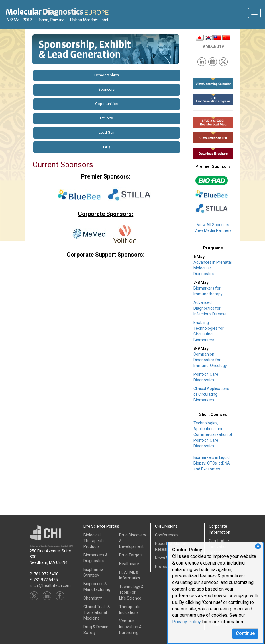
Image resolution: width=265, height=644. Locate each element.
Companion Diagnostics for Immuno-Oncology (210, 360)
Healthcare (129, 564)
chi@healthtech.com (52, 585)
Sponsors (106, 89)
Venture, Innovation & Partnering (130, 627)
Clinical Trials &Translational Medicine (97, 612)
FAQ (107, 147)
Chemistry (93, 598)
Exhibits (106, 118)
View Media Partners (213, 230)
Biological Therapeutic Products (94, 541)
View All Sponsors (213, 225)
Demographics (107, 75)
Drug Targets (131, 555)
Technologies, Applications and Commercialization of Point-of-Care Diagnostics (213, 434)
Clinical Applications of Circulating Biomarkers (211, 394)
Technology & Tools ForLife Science (131, 592)
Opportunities (106, 104)
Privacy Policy (187, 622)
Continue (245, 633)
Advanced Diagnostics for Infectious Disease (210, 308)
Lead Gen (106, 132)
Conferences (167, 535)
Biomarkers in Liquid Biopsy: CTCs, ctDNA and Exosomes (212, 463)
